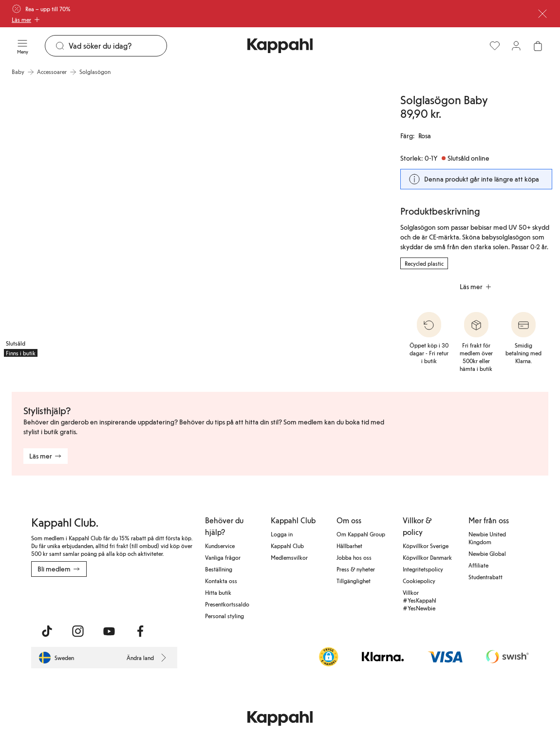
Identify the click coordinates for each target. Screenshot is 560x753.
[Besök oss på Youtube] (109, 631)
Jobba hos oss (354, 557)
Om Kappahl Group (361, 534)
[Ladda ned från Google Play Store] (125, 598)
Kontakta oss (221, 581)
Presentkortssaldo (227, 604)
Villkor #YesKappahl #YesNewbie (420, 600)
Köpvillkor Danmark (427, 557)
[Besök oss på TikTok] (47, 631)
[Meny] (22, 46)
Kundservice (220, 546)
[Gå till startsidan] (280, 46)
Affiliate (478, 565)
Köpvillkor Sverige (426, 546)
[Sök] (118, 46)
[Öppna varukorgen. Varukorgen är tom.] (538, 46)
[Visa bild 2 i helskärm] (287, 221)
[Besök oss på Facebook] (140, 631)
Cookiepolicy (419, 581)
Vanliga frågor (223, 557)
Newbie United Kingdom (487, 538)
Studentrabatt (485, 577)
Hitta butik (218, 592)
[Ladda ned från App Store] (60, 598)
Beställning (219, 569)
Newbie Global (487, 553)
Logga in (282, 534)
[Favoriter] (495, 46)
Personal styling (224, 616)
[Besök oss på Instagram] (78, 631)
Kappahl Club (287, 546)
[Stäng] (542, 14)
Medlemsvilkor (289, 557)
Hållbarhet (349, 546)
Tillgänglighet (354, 581)
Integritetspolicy (423, 569)
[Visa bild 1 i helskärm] (94, 221)
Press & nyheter (356, 569)
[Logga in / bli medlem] (516, 46)
